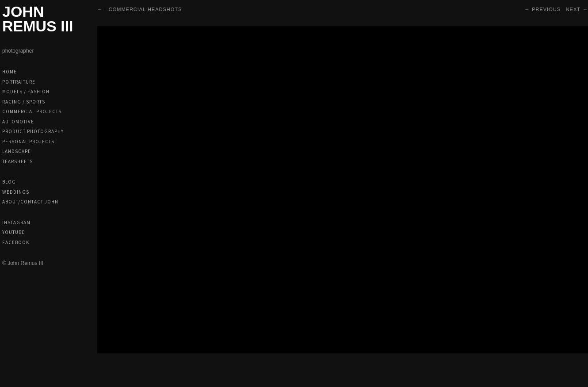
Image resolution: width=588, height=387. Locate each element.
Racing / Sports (24, 102)
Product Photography (33, 131)
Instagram (16, 222)
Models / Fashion (26, 92)
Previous (546, 9)
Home (10, 72)
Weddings (16, 192)
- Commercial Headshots (143, 9)
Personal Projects (28, 142)
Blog (9, 182)
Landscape (17, 151)
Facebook (16, 242)
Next (573, 9)
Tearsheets (17, 161)
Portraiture (19, 82)
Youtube (13, 232)
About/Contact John (30, 202)
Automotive (18, 122)
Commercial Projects (32, 111)
